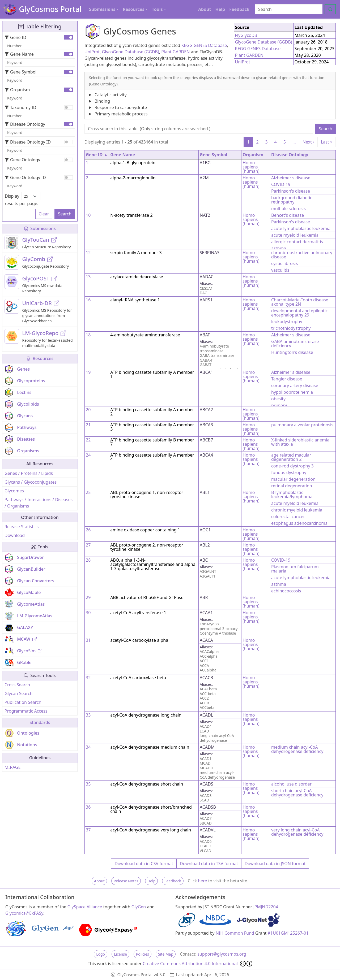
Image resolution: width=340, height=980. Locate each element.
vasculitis (280, 270)
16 (88, 300)
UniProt (92, 52)
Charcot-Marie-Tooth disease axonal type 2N (300, 302)
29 (88, 597)
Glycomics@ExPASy (24, 913)
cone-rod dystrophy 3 (292, 466)
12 (88, 253)
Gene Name (19, 54)
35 (88, 784)
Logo (101, 954)
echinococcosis (286, 591)
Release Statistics (22, 527)
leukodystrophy (287, 322)
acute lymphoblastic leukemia (301, 228)
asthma (279, 248)
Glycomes (14, 491)
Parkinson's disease (291, 191)
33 (88, 715)
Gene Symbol (21, 72)
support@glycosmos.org (222, 954)
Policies (143, 954)
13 (88, 277)
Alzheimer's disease (291, 178)
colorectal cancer (288, 517)
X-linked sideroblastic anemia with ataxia (300, 442)
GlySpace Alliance (85, 907)
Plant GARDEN (175, 52)
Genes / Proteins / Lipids (29, 473)
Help (220, 9)
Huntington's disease (292, 352)
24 (88, 455)
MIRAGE (12, 767)
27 (88, 545)
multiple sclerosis (288, 209)
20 (88, 410)
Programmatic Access (26, 711)
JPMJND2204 (265, 907)
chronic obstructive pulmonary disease (302, 255)
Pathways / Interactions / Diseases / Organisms (39, 503)
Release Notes (126, 881)
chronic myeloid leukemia (297, 510)
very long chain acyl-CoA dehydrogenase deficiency (297, 832)
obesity (278, 399)
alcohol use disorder (291, 784)
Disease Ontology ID (28, 142)
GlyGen (139, 907)
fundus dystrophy (289, 472)
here (202, 881)
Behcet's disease (288, 215)
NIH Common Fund (235, 933)
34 (88, 747)
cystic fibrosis (284, 263)
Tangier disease (287, 379)
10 (88, 215)
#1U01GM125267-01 (288, 933)
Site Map (166, 954)
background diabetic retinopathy (292, 200)
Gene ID (16, 37)
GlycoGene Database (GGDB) (131, 52)
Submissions (40, 228)
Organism (17, 90)
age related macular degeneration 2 (291, 457)
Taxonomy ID (20, 107)
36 (88, 807)
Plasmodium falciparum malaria (295, 569)
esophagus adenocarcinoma (299, 523)
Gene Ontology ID (25, 177)
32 (88, 678)
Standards (40, 722)
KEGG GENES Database (204, 45)
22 (88, 440)
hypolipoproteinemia (292, 392)
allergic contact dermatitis (297, 242)
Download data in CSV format (144, 864)
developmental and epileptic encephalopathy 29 (299, 313)
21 (88, 425)
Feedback (239, 9)
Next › (308, 142)
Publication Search (23, 702)
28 (88, 560)
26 (88, 530)
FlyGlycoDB (246, 35)
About (205, 9)
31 (88, 640)
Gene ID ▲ (97, 155)
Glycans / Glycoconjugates (31, 482)
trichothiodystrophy (291, 328)
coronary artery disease (295, 385)
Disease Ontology (25, 124)
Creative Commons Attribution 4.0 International (197, 964)
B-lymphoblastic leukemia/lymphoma (292, 495)
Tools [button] (157, 9)
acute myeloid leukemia (295, 235)
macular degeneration (293, 479)
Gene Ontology (22, 160)
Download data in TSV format (209, 864)
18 (88, 335)
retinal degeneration (292, 486)
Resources (40, 358)
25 (88, 492)
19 (88, 372)
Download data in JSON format (275, 864)
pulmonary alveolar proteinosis (302, 425)
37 (88, 830)
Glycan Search (18, 693)
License (120, 954)
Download (15, 535)
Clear (44, 214)
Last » (327, 142)
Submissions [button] (102, 9)
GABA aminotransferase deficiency (295, 344)
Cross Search (17, 685)
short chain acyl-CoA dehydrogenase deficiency (297, 793)
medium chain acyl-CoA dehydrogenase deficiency (297, 749)
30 (88, 613)
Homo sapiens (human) (251, 167)
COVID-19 (281, 184)
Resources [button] (133, 9)
